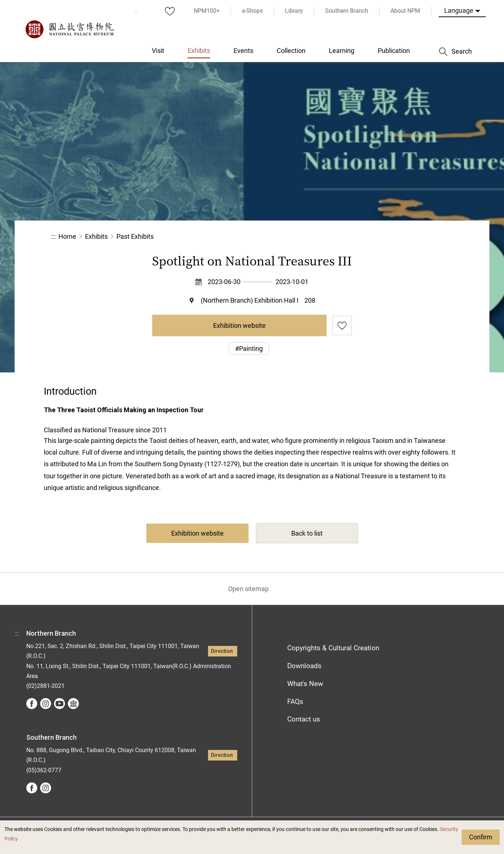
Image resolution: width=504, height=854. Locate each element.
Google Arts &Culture (73, 704)
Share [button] (373, 237)
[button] (398, 237)
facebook (32, 704)
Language (459, 10)
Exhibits (96, 236)
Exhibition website (239, 325)
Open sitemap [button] (248, 589)
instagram (46, 704)
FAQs (295, 702)
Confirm (481, 837)
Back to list (307, 533)
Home (67, 236)
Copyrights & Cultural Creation (333, 648)
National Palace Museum (69, 29)
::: (136, 11)
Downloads (304, 666)
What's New (305, 684)
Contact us (304, 719)
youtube (59, 704)
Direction (222, 651)
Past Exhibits (135, 236)
